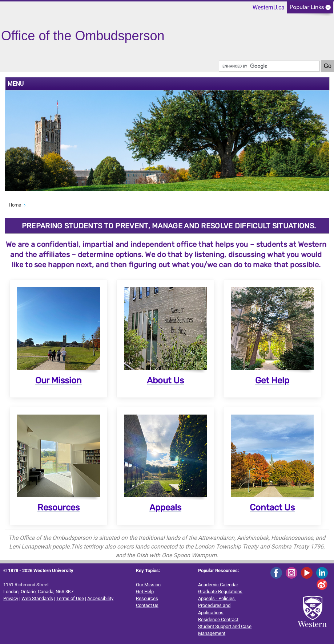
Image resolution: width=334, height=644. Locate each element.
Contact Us (272, 508)
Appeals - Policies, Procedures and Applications (217, 605)
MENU (16, 84)
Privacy (11, 598)
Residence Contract (218, 619)
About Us (165, 380)
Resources (59, 508)
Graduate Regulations (220, 592)
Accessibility (100, 598)
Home (15, 205)
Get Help (272, 380)
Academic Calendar (218, 585)
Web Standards (37, 598)
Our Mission (59, 380)
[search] (269, 66)
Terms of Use (70, 598)
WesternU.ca (269, 7)
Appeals (165, 508)
